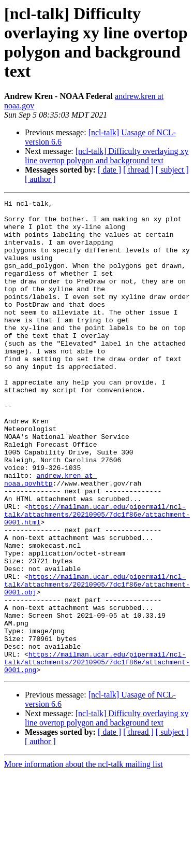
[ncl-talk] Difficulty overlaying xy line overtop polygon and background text (107, 156)
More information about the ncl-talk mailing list (84, 859)
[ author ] (40, 179)
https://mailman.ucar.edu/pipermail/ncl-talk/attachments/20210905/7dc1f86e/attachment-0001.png (97, 755)
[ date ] (109, 170)
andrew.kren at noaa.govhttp (50, 536)
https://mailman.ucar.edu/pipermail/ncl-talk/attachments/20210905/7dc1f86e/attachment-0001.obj (97, 662)
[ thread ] (138, 170)
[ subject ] (172, 170)
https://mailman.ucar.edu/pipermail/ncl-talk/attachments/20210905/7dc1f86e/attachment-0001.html (97, 578)
